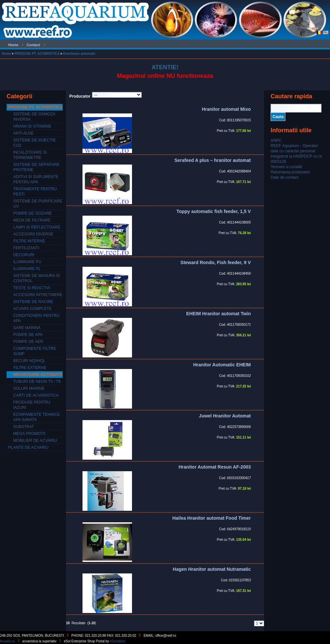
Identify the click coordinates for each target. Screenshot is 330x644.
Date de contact (284, 177)
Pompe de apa (28, 335)
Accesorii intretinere (38, 295)
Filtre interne (29, 241)
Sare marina (27, 328)
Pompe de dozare (33, 213)
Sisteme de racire (33, 302)
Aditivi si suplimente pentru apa (36, 179)
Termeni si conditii (286, 167)
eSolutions (118, 641)
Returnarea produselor (290, 172)
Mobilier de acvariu (35, 441)
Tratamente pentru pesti (35, 192)
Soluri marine (29, 388)
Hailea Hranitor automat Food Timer (212, 518)
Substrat (24, 427)
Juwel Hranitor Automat (225, 416)
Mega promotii (29, 434)
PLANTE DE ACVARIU (28, 447)
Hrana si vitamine (32, 126)
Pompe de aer (28, 342)
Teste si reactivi (32, 288)
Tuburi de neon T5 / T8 (37, 382)
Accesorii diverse (33, 234)
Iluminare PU (27, 262)
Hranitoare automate (79, 54)
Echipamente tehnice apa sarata (37, 417)
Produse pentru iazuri (32, 405)
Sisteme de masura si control (36, 278)
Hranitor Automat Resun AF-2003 (215, 467)
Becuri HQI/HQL (29, 361)
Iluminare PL (27, 269)
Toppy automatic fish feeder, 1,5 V (214, 211)
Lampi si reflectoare (37, 227)
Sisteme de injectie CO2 (34, 143)
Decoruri (24, 255)
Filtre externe (30, 368)
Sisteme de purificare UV (38, 204)
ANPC (276, 140)
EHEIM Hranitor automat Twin (218, 314)
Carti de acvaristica (36, 395)
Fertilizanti (26, 248)
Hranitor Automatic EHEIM (222, 365)
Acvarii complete (32, 309)
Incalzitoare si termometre (30, 155)
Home (6, 54)
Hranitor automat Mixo (226, 109)
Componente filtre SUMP (35, 351)
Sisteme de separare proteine (36, 167)
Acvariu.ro (7, 641)
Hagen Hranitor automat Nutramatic (212, 569)
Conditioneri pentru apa (36, 318)
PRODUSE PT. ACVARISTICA (37, 54)
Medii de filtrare (32, 220)
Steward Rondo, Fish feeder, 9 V (216, 262)
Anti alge (23, 133)
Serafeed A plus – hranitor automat (213, 160)
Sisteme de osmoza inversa (34, 117)
